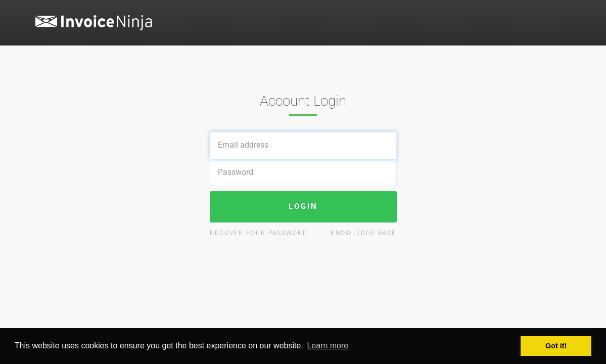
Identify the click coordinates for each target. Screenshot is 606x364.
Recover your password (259, 233)
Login (303, 206)
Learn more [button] (328, 346)
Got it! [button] (556, 346)
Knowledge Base (363, 233)
